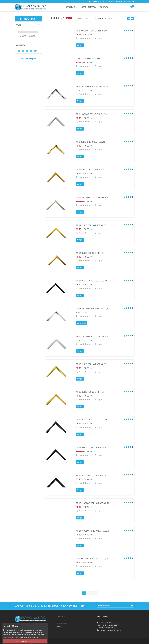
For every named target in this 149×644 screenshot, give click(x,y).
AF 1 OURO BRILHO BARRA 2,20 (90, 142)
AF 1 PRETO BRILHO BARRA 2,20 (91, 475)
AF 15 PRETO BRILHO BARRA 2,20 (91, 420)
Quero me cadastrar (123, 1)
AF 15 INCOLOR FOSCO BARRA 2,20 (92, 336)
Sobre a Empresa (61, 623)
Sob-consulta (82, 323)
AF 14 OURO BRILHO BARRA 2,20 (91, 225)
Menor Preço (117, 18)
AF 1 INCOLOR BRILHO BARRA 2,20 (92, 86)
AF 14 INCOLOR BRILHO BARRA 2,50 (92, 531)
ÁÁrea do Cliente (109, 1)
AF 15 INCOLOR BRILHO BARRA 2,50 (92, 503)
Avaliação (28, 45)
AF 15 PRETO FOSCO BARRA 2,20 (91, 448)
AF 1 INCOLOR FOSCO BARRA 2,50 (92, 31)
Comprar (80, 45)
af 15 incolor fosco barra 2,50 (88, 59)
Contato (58, 626)
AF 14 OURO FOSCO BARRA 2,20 (91, 253)
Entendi (25, 641)
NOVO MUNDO (71, 7)
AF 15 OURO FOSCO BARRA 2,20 (91, 392)
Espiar (100, 38)
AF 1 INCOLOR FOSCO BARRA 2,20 (92, 114)
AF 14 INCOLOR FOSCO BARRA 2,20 (92, 198)
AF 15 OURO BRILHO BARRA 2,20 (91, 364)
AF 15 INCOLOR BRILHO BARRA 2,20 (92, 309)
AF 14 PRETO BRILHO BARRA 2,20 (91, 281)
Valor (28, 25)
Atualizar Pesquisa (28, 59)
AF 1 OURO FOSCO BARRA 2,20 (90, 170)
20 (90, 18)
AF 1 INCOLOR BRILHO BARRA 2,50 (92, 559)
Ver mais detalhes (85, 38)
